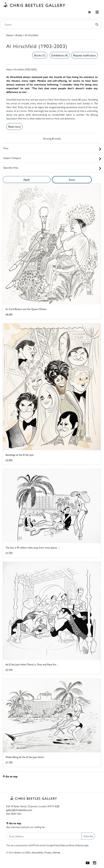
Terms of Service (76, 845)
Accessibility (37, 852)
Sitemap (57, 852)
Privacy (48, 852)
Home (10, 35)
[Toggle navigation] (97, 12)
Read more (14, 126)
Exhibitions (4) (60, 55)
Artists (19, 35)
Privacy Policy (59, 845)
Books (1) (40, 55)
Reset (72, 180)
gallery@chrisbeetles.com (19, 810)
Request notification (84, 55)
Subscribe (88, 836)
